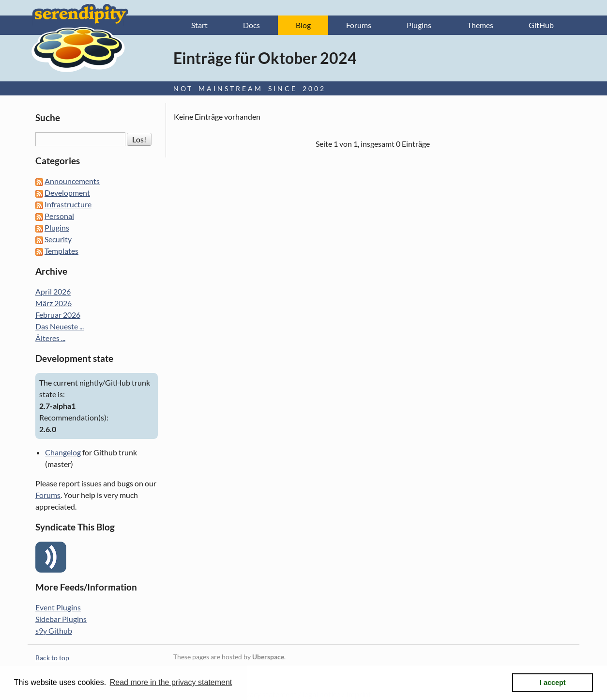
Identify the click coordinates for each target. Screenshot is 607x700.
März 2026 (53, 303)
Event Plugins (58, 607)
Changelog (63, 452)
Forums (359, 25)
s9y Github (54, 630)
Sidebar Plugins (61, 619)
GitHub (541, 25)
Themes (480, 25)
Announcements (72, 181)
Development (67, 193)
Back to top (52, 658)
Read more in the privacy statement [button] (171, 682)
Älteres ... (50, 338)
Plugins (419, 25)
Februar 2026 (58, 315)
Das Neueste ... (60, 326)
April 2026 (53, 291)
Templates (61, 251)
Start (199, 25)
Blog (303, 25)
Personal (59, 216)
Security (58, 239)
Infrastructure (68, 204)
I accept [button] (553, 683)
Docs (251, 25)
